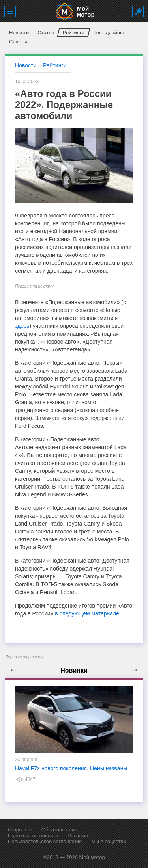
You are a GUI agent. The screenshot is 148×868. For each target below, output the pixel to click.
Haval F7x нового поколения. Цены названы (71, 768)
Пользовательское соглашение (45, 841)
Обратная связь (60, 830)
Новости (19, 33)
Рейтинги (74, 33)
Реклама (78, 835)
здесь (22, 326)
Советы (18, 42)
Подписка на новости (33, 835)
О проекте (20, 830)
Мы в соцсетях (109, 841)
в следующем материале (87, 613)
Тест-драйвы (108, 33)
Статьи (46, 33)
